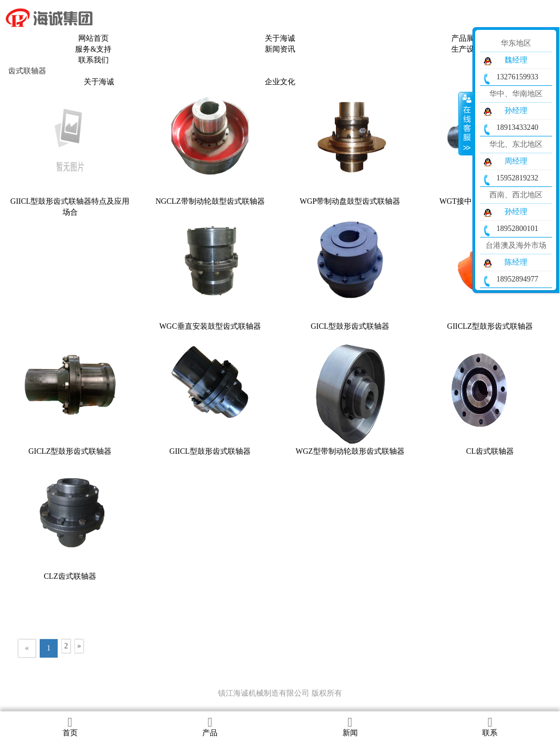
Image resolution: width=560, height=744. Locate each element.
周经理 (516, 161)
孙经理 (516, 111)
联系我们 (94, 60)
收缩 (466, 123)
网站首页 (94, 38)
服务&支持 (93, 49)
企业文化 (280, 82)
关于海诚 (280, 38)
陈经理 (516, 262)
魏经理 (516, 60)
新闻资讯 (280, 49)
